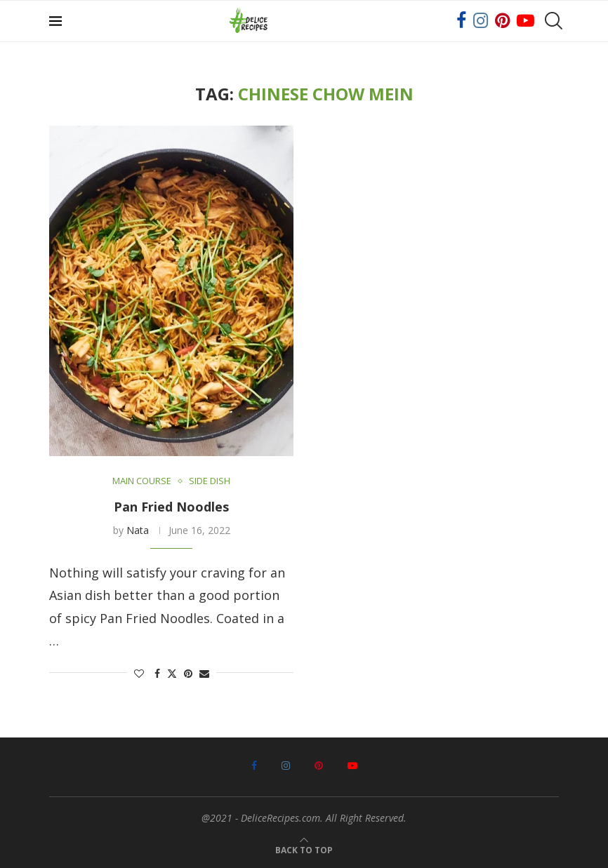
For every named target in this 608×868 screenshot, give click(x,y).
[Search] (552, 21)
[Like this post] (139, 673)
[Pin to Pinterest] (188, 673)
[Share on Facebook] (157, 673)
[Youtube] (526, 21)
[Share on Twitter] (172, 673)
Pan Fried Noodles (171, 507)
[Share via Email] (204, 673)
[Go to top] (304, 848)
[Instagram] (481, 21)
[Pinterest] (502, 21)
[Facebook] (461, 21)
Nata (138, 530)
